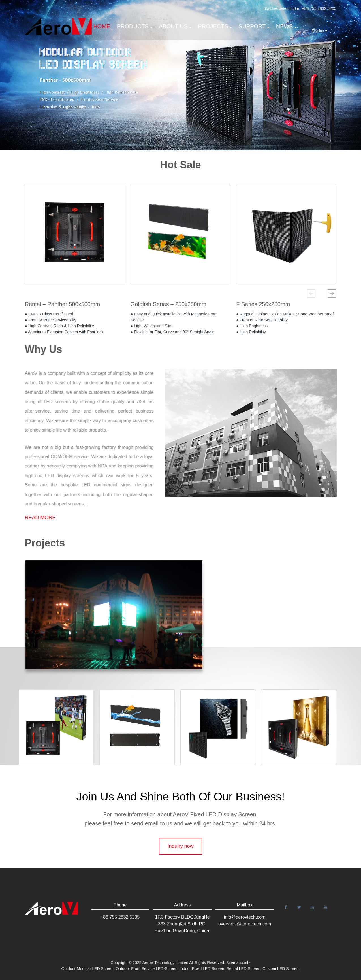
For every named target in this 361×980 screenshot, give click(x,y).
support (254, 26)
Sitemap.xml (237, 967)
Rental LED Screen (243, 973)
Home (102, 26)
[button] (311, 293)
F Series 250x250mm (263, 304)
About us (175, 26)
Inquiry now (180, 862)
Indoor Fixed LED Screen (202, 973)
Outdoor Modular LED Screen (87, 973)
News (286, 26)
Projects (215, 26)
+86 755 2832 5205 (319, 8)
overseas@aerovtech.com (245, 935)
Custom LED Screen (281, 973)
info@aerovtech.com (281, 8)
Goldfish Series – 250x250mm (168, 304)
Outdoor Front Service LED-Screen (147, 973)
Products (135, 26)
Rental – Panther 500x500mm (62, 304)
